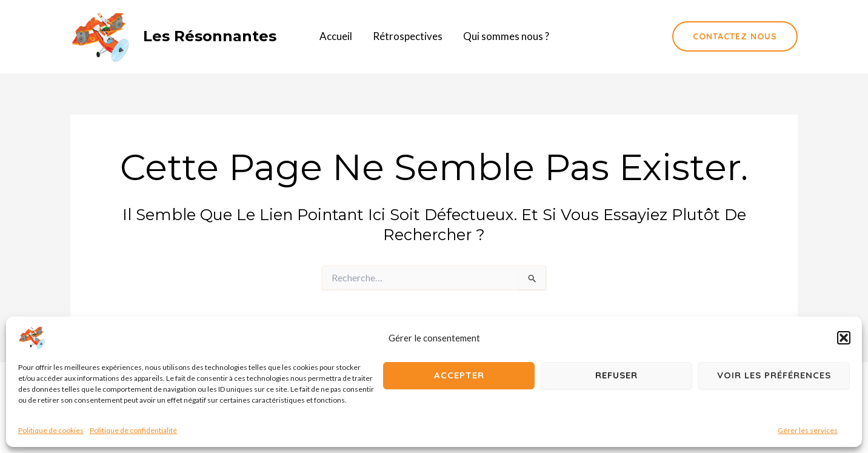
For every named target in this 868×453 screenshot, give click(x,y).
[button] (844, 338)
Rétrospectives (408, 36)
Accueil (336, 36)
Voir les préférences (774, 375)
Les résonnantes (210, 36)
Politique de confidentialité (133, 430)
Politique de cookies (51, 430)
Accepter (459, 375)
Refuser (616, 375)
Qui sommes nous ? (506, 36)
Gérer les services (808, 430)
